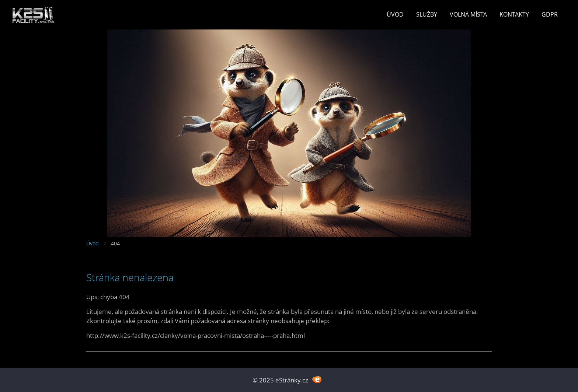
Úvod (395, 14)
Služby (427, 14)
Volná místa (468, 14)
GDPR (550, 14)
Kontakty (514, 14)
